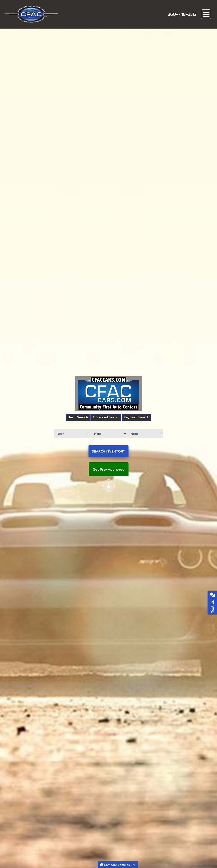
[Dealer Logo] (45, 14)
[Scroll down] (109, 485)
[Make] (108, 435)
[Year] (74, 435)
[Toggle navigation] (206, 14)
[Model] (143, 435)
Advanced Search (106, 418)
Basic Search (75, 418)
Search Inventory (109, 452)
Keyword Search (139, 418)
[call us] (182, 14)
